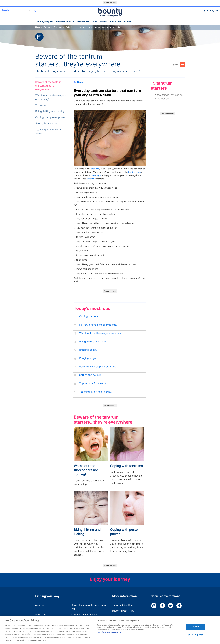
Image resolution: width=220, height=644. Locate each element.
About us (40, 605)
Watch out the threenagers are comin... (102, 333)
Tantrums (41, 105)
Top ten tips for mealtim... (94, 383)
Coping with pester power (50, 117)
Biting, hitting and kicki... (93, 342)
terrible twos (134, 172)
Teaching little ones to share (48, 131)
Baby (94, 21)
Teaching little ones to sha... (95, 392)
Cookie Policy (119, 617)
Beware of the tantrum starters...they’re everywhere (48, 86)
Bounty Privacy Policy (123, 611)
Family (128, 21)
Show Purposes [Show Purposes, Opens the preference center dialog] (196, 638)
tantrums (91, 179)
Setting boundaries (46, 123)
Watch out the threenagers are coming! (51, 97)
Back (78, 82)
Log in (205, 10)
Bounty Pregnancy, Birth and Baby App (89, 607)
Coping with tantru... (91, 316)
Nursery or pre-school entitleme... (99, 325)
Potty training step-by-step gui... (98, 367)
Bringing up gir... (89, 358)
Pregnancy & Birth (65, 21)
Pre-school (116, 21)
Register (214, 10)
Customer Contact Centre (84, 614)
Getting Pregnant (45, 21)
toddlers (95, 169)
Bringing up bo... (89, 350)
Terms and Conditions (123, 605)
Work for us (41, 614)
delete (29, 10)
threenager (96, 175)
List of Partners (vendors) (109, 636)
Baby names (83, 21)
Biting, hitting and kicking (50, 111)
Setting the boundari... (92, 375)
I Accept (196, 630)
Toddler (104, 21)
